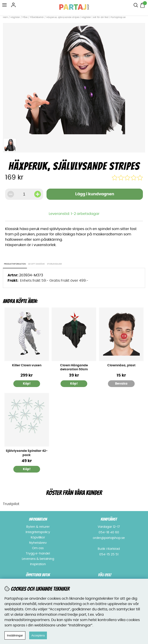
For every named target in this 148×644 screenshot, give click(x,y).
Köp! (27, 384)
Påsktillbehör (37, 17)
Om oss (38, 548)
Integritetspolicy (38, 532)
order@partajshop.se (109, 538)
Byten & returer (38, 527)
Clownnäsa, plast (121, 365)
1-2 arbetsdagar (85, 214)
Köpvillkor (38, 538)
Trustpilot (11, 504)
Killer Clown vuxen (27, 365)
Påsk (25, 17)
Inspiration (38, 564)
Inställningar (15, 635)
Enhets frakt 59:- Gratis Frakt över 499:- (54, 281)
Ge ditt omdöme (36, 264)
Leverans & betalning (38, 559)
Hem (5, 17)
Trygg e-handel (38, 554)
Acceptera (38, 635)
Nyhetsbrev (38, 543)
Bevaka (121, 384)
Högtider (15, 17)
